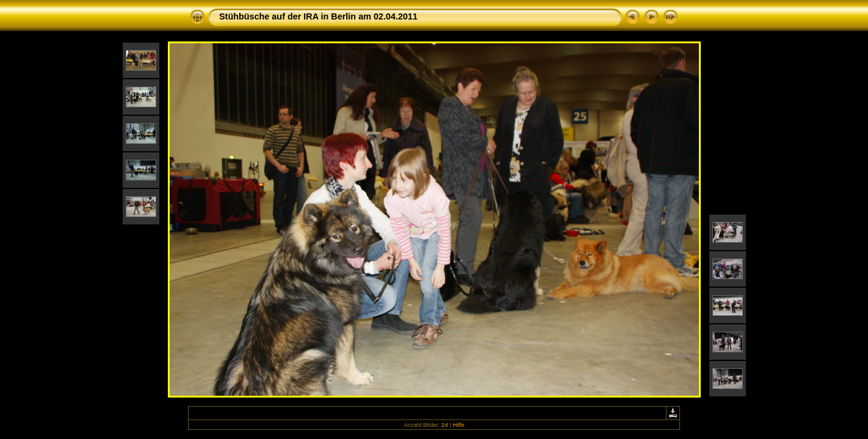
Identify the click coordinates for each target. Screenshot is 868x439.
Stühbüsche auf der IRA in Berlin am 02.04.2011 (318, 16)
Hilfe (459, 425)
